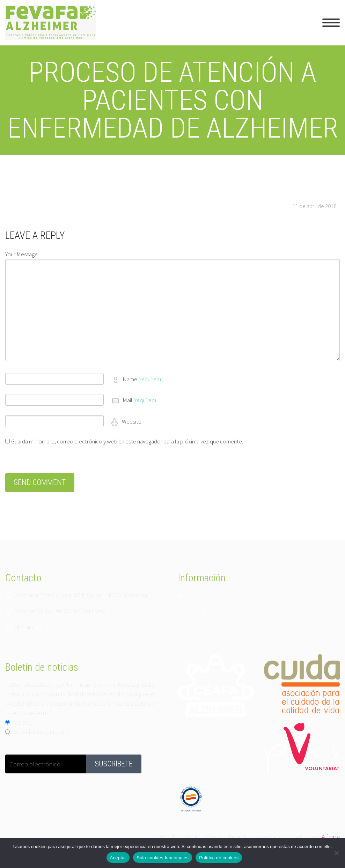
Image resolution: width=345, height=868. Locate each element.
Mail (139, 400)
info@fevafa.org (56, 626)
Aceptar (118, 858)
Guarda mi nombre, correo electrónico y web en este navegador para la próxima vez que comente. (127, 441)
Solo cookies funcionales (163, 858)
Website (131, 421)
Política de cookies (219, 858)
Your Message (21, 254)
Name (142, 379)
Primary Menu (331, 23)
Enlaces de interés (201, 596)
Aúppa (331, 837)
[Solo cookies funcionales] (336, 853)
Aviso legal (191, 612)
